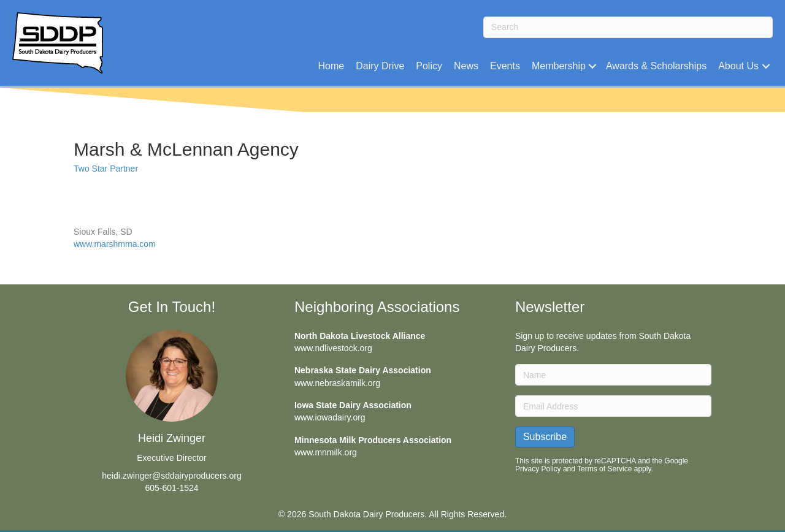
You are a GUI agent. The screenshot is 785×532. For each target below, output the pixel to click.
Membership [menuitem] (559, 66)
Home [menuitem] (331, 66)
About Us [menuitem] (738, 66)
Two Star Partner (106, 169)
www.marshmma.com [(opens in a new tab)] (115, 244)
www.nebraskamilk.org (337, 383)
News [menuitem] (466, 66)
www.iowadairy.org (330, 417)
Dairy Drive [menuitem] (380, 66)
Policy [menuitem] (429, 66)
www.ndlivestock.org (333, 348)
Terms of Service (604, 469)
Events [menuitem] (505, 66)
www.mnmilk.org (326, 452)
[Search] (628, 27)
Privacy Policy (538, 469)
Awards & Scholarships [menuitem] (656, 66)
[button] (593, 66)
